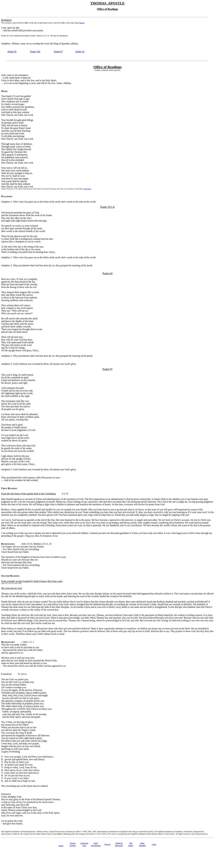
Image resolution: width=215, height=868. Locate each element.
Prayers (107, 844)
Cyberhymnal (87, 189)
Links (154, 844)
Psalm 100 (35, 52)
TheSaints (131, 844)
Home (61, 846)
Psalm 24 (80, 52)
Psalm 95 (12, 52)
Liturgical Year (84, 844)
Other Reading (142, 844)
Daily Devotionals (96, 844)
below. (82, 23)
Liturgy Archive (73, 844)
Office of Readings (107, 67)
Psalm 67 (58, 52)
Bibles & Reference (119, 844)
